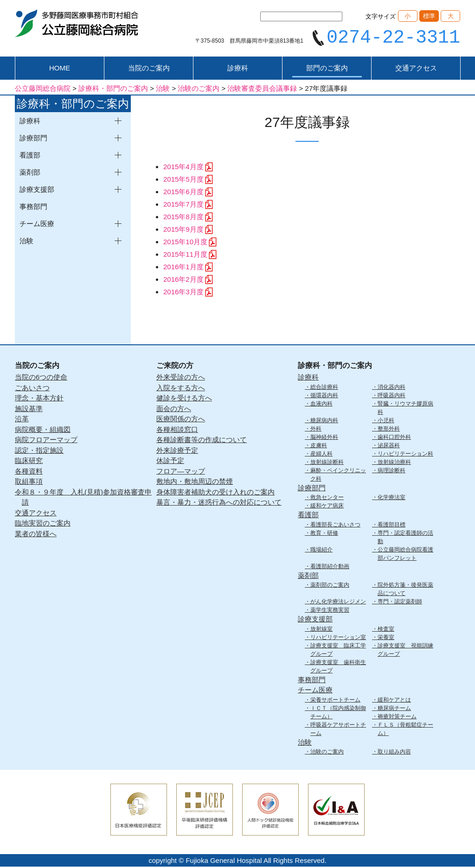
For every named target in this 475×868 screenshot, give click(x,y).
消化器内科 (392, 388)
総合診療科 (324, 388)
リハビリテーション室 (338, 638)
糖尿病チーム (394, 709)
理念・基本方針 (39, 399)
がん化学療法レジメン (338, 603)
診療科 (238, 69)
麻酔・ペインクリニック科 (338, 475)
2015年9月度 (183, 231)
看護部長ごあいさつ (335, 526)
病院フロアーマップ (46, 441)
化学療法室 (392, 499)
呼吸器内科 (392, 396)
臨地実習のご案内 (43, 524)
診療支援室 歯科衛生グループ (338, 667)
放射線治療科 (394, 463)
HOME (60, 69)
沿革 (22, 420)
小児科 (386, 421)
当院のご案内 (149, 69)
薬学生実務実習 (330, 611)
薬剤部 (308, 576)
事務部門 (33, 208)
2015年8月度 (183, 218)
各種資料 (29, 472)
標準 (429, 16)
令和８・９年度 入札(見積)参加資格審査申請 (83, 498)
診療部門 (312, 489)
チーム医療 (315, 691)
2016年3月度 (183, 293)
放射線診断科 (327, 463)
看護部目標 (392, 526)
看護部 (308, 516)
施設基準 (29, 409)
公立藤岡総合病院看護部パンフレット (405, 555)
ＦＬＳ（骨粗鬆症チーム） (405, 730)
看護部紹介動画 (330, 567)
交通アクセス (416, 69)
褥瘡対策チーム (397, 717)
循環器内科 (324, 396)
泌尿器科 (389, 446)
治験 (305, 743)
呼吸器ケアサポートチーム (338, 730)
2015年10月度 (185, 243)
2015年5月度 (183, 181)
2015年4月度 (183, 168)
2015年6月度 (183, 193)
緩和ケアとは (394, 701)
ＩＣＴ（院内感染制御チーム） (338, 713)
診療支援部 (315, 620)
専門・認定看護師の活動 (405, 538)
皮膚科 (319, 446)
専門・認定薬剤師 (400, 603)
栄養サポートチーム (335, 701)
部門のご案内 (327, 69)
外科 (316, 430)
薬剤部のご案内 (330, 586)
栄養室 (386, 638)
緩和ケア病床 (327, 507)
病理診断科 (392, 471)
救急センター (327, 499)
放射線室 (321, 630)
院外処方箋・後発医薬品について (405, 590)
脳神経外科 (324, 438)
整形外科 (389, 430)
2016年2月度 (183, 281)
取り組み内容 (394, 753)
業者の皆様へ (36, 535)
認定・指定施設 (39, 451)
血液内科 (321, 405)
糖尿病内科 (324, 421)
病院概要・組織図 (43, 430)
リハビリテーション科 (405, 455)
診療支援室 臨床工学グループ (338, 651)
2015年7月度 (183, 206)
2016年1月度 (183, 268)
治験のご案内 (327, 753)
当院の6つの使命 (41, 378)
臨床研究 (29, 462)
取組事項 (29, 483)
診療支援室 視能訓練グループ (405, 651)
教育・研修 (324, 534)
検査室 (386, 630)
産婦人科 (321, 455)
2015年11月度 (185, 256)
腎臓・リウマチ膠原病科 (405, 409)
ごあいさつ (32, 389)
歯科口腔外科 (394, 438)
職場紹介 (321, 551)
